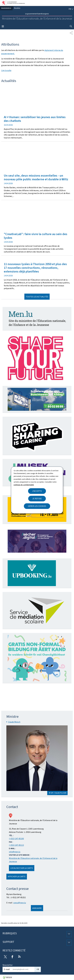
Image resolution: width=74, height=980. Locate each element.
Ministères (17, 8)
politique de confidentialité (24, 485)
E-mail (7, 969)
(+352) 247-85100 (16, 839)
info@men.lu (15, 852)
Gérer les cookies (37, 506)
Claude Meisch (14, 722)
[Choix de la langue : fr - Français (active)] (71, 9)
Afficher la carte (17, 877)
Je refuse (37, 499)
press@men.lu (20, 903)
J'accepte (37, 491)
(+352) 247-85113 (16, 845)
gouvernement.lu (6, 8)
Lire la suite (6, 70)
